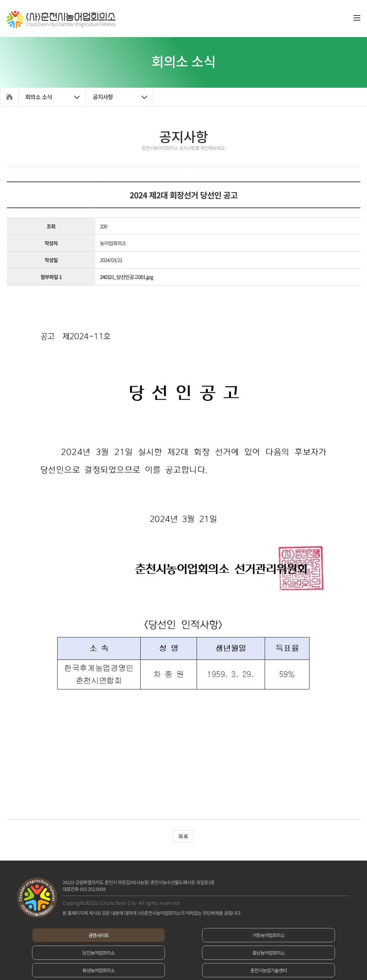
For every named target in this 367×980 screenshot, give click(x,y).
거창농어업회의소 (183, 935)
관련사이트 (70, 935)
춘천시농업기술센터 (297, 953)
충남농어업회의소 (70, 953)
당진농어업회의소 (297, 935)
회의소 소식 (39, 97)
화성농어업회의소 (183, 953)
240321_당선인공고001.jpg (126, 277)
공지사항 (103, 97)
